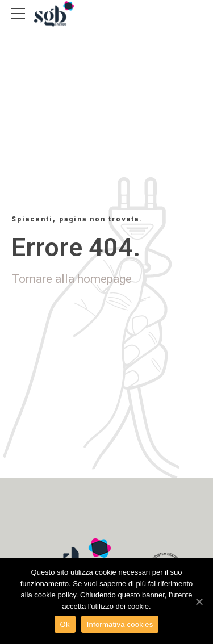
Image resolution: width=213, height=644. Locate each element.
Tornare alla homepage (72, 279)
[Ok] (199, 601)
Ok (65, 624)
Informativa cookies (120, 624)
